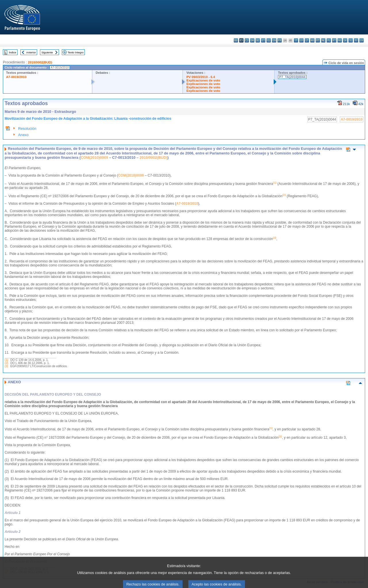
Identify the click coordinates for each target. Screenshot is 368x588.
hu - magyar (312, 40)
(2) (6, 363)
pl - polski (329, 40)
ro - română (340, 40)
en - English (274, 40)
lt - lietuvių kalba (307, 40)
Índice (13, 52)
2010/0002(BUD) (40, 62)
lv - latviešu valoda (301, 40)
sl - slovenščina (351, 40)
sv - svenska (362, 40)
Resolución (27, 128)
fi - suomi (356, 40)
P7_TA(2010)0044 (292, 77)
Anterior (31, 52)
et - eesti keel (263, 40)
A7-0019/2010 (16, 77)
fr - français (280, 40)
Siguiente (47, 52)
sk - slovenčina (345, 40)
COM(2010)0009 (94, 157)
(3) (6, 366)
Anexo (23, 135)
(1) (6, 360)
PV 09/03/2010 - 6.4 (201, 77)
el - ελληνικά (269, 40)
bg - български (236, 40)
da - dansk (252, 40)
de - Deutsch (258, 40)
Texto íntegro (75, 52)
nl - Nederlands (323, 40)
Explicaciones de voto (203, 80)
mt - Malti (318, 40)
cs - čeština (247, 40)
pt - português (334, 40)
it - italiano (296, 40)
